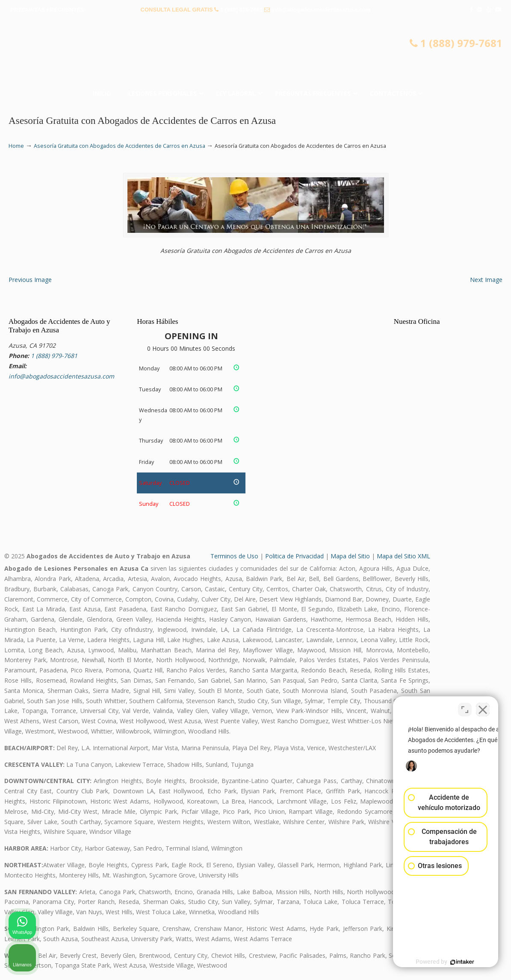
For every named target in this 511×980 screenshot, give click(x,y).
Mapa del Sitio (350, 556)
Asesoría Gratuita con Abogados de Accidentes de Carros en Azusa (120, 146)
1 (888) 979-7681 (242, 10)
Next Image (486, 280)
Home (16, 146)
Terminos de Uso (234, 556)
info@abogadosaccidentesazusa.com (321, 10)
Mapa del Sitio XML (403, 556)
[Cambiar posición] (465, 707)
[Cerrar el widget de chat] (483, 707)
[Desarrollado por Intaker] (438, 962)
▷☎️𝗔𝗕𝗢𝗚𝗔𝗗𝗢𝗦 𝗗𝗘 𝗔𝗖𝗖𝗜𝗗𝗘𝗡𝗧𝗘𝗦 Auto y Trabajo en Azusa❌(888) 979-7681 (256, 53)
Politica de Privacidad (294, 556)
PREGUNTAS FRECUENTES (47, 10)
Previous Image (30, 280)
